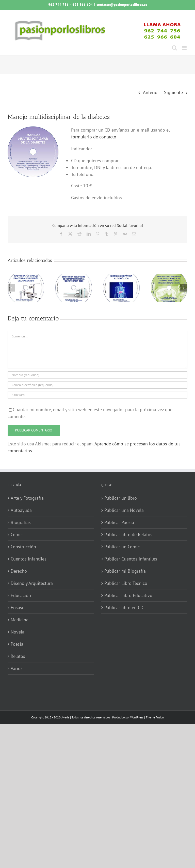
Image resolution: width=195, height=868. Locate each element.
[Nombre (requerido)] (97, 375)
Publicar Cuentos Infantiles (131, 559)
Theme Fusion (155, 717)
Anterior (151, 92)
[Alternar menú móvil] (185, 48)
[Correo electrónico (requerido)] (97, 385)
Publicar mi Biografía (125, 571)
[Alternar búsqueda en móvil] (174, 48)
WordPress (137, 717)
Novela (18, 632)
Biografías (21, 522)
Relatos (18, 656)
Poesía (17, 644)
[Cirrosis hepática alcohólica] (121, 277)
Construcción (23, 547)
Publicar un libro (121, 498)
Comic (17, 535)
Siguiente (173, 92)
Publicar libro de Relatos (128, 535)
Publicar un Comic (122, 547)
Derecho (19, 571)
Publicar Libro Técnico (126, 583)
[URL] (97, 395)
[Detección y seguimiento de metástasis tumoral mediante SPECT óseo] (74, 277)
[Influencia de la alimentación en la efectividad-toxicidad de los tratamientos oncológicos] (169, 277)
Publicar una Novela (124, 510)
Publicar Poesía (119, 522)
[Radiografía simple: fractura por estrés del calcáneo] (26, 277)
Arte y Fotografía (27, 498)
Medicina (20, 620)
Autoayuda (21, 510)
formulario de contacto (94, 137)
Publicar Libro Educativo (128, 595)
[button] (11, 288)
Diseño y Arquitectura (32, 583)
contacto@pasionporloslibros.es (122, 5)
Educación (21, 595)
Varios (17, 668)
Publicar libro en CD (124, 608)
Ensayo (18, 608)
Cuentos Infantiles (29, 559)
